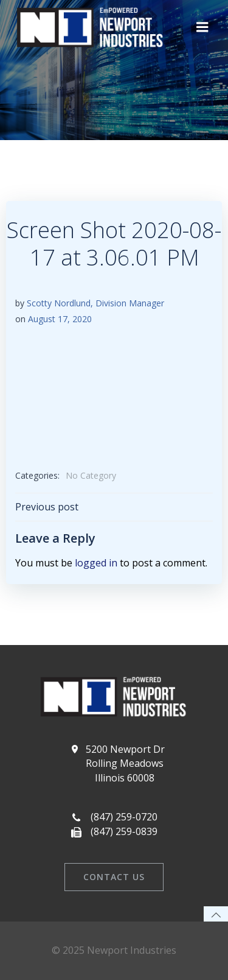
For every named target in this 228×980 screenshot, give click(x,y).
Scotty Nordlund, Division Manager (95, 303)
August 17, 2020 (60, 319)
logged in (96, 563)
